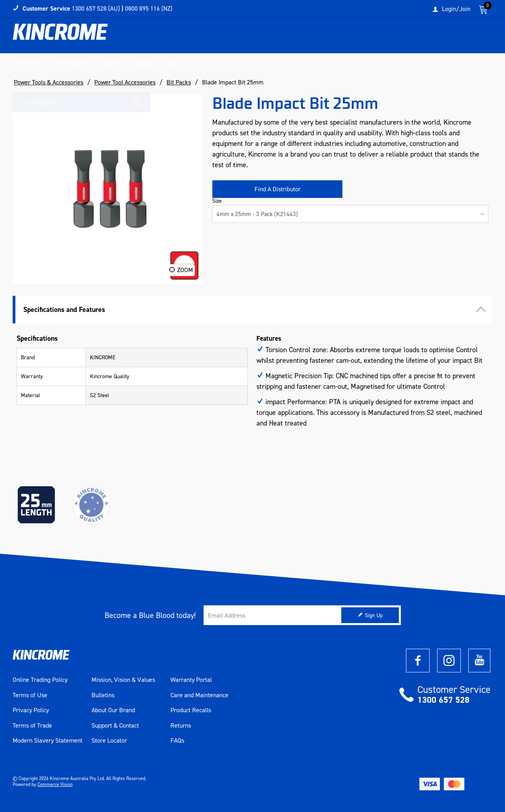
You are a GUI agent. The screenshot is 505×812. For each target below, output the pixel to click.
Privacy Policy (31, 710)
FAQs (177, 741)
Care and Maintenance (199, 695)
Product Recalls (191, 710)
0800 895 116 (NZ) (149, 8)
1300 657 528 (443, 700)
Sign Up (374, 615)
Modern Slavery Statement (48, 741)
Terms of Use (30, 695)
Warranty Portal (191, 680)
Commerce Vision (55, 784)
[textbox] (411, 37)
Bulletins (103, 695)
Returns (181, 726)
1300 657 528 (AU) (96, 8)
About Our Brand (113, 710)
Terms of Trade (32, 726)
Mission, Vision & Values (123, 680)
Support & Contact (115, 726)
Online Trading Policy (40, 680)
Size (217, 201)
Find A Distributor (278, 189)
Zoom (185, 270)
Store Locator (109, 741)
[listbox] (350, 214)
